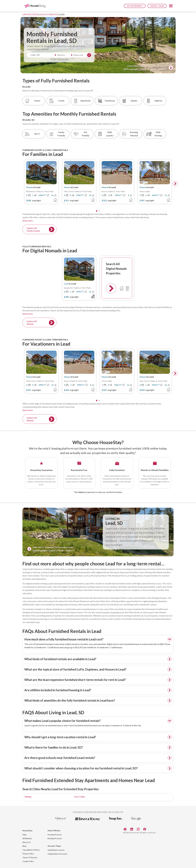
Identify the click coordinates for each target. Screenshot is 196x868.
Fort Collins (80, 797)
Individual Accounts (56, 850)
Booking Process (55, 838)
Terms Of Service (30, 857)
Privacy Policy (28, 854)
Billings (28, 797)
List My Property (135, 6)
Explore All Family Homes (33, 229)
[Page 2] (99, 211)
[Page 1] (97, 211)
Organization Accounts (58, 854)
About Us (27, 842)
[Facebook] (145, 829)
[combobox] (40, 55)
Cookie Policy (28, 861)
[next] (175, 184)
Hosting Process (55, 835)
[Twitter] (125, 829)
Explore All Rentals (32, 323)
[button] (171, 6)
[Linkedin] (132, 829)
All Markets (27, 838)
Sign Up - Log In (157, 6)
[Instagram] (138, 829)
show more (28, 221)
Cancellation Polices (31, 850)
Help (24, 835)
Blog (24, 846)
